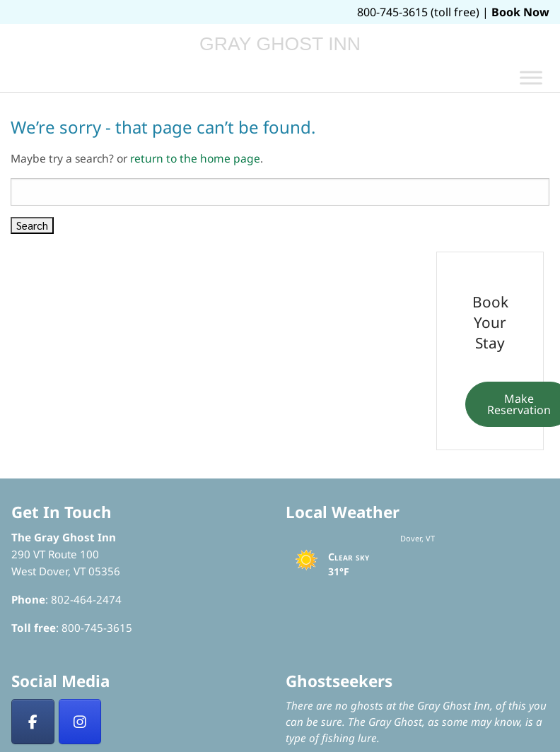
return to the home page (195, 158)
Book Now (520, 12)
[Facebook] (33, 722)
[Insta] (80, 722)
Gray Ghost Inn (280, 44)
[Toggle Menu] (531, 77)
